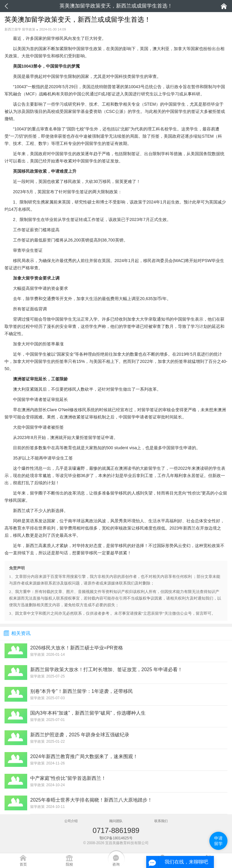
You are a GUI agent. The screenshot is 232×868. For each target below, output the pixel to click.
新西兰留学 (13, 29)
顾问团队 (116, 821)
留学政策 (29, 29)
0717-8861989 (116, 830)
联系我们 (161, 821)
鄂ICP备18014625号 (116, 838)
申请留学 (218, 841)
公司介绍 (71, 821)
